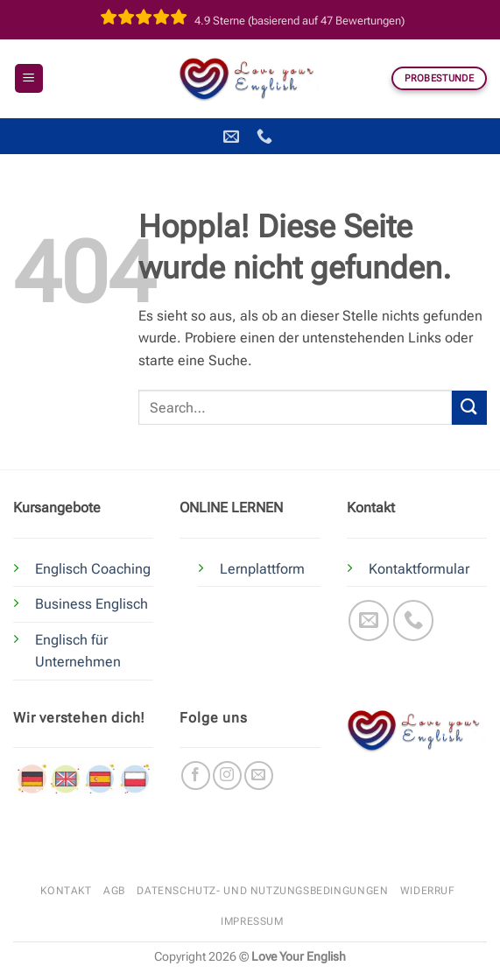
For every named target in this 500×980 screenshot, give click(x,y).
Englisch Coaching (93, 569)
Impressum (252, 921)
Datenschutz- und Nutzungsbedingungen (262, 891)
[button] (29, 78)
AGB (114, 891)
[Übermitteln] (469, 408)
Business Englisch (92, 604)
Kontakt (66, 891)
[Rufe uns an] (414, 620)
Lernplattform (262, 569)
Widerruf (428, 891)
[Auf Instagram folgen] (227, 776)
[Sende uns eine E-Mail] (369, 620)
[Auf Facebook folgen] (196, 776)
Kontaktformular (419, 569)
